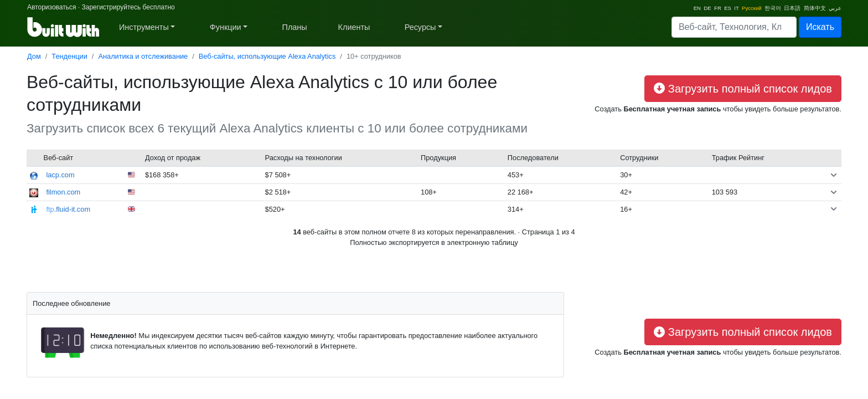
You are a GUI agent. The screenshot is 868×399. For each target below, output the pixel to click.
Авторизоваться (51, 7)
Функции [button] (226, 27)
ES (728, 8)
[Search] (734, 27)
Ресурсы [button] (420, 27)
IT (736, 8)
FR (718, 8)
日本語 (792, 8)
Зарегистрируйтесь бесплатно (128, 7)
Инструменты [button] (144, 27)
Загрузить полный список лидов (743, 89)
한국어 (773, 8)
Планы (295, 27)
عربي (835, 8)
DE (707, 8)
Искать (820, 27)
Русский (752, 8)
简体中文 (815, 8)
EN (697, 8)
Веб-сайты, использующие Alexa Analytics (267, 56)
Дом (34, 56)
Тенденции (69, 56)
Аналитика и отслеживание (143, 56)
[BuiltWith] (64, 27)
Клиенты (354, 27)
